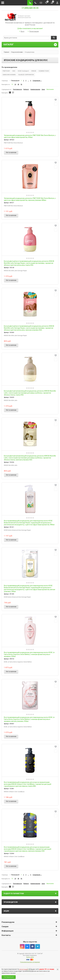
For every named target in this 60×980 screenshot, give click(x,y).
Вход (23, 31)
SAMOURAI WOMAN (9, 75)
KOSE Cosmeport (23, 71)
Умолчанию (50, 89)
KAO (14, 71)
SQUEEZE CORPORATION (26, 75)
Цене (43, 89)
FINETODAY (6, 71)
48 (18, 84)
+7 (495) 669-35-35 (30, 8)
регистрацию (24, 969)
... (28, 81)
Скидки (5, 926)
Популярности (17, 89)
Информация (8, 931)
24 (15, 84)
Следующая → (37, 81)
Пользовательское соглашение (30, 962)
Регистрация (34, 31)
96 (21, 84)
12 (12, 84)
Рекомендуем (8, 922)
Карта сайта (30, 957)
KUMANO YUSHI (44, 71)
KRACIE (34, 71)
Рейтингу (26, 89)
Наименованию (35, 89)
